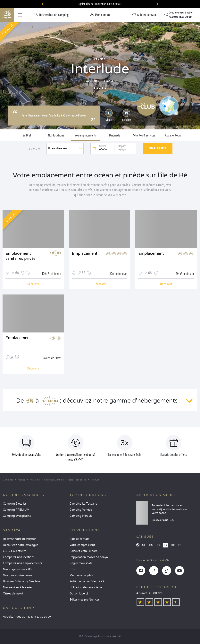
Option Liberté (79, 594)
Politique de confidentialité (87, 581)
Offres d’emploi (13, 594)
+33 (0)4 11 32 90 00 (38, 617)
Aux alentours (173, 135)
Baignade (115, 135)
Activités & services (144, 135)
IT (180, 545)
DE (173, 545)
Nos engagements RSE (18, 569)
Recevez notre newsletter (19, 539)
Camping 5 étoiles (15, 504)
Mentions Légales (81, 575)
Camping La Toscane (83, 504)
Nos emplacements (85, 135)
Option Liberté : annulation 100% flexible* (100, 4)
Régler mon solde (81, 563)
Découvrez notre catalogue (21, 545)
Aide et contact (79, 539)
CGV (73, 569)
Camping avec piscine (17, 516)
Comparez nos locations (19, 557)
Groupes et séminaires (18, 575)
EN (151, 545)
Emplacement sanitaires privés (21, 256)
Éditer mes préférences (85, 600)
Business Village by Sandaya (22, 581)
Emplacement (85, 254)
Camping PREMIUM (16, 510)
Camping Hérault (81, 516)
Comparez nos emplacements (22, 563)
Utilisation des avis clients (86, 588)
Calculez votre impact (83, 551)
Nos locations (56, 135)
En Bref (27, 135)
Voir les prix (158, 148)
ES (158, 545)
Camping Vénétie (81, 510)
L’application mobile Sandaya (89, 557)
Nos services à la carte (17, 588)
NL (144, 545)
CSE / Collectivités (15, 551)
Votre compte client (82, 545)
